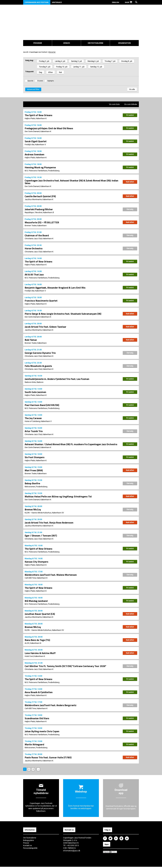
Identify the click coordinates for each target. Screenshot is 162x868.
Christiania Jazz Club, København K (39, 239)
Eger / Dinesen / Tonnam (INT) (41, 536)
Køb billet (130, 182)
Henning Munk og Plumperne (40, 167)
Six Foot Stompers (35, 458)
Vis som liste (113, 104)
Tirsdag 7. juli (110, 61)
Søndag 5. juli (76, 61)
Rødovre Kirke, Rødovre (34, 382)
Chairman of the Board (37, 235)
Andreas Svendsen (35, 154)
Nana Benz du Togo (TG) (37, 641)
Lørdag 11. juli (79, 66)
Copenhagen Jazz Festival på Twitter (110, 840)
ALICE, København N (33, 644)
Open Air (30, 80)
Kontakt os (28, 847)
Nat (60, 72)
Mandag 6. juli (93, 61)
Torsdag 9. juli (45, 66)
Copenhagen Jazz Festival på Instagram (121, 840)
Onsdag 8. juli (127, 61)
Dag (40, 72)
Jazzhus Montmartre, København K (39, 199)
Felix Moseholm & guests (38, 366)
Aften (51, 72)
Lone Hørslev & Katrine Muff (40, 654)
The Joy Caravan (33, 418)
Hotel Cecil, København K (35, 657)
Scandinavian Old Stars (37, 719)
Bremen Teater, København (36, 225)
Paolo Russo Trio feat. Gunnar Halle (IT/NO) (48, 759)
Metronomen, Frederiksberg (36, 487)
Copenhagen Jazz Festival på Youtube (127, 840)
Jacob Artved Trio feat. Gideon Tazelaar (45, 327)
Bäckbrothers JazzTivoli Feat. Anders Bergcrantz (51, 706)
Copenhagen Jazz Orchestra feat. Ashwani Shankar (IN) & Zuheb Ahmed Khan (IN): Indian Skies (71, 182)
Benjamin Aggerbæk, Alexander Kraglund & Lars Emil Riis (55, 288)
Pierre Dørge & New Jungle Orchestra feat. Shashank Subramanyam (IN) (63, 314)
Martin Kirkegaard (34, 745)
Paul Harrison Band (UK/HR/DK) (42, 405)
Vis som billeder (129, 104)
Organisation (124, 43)
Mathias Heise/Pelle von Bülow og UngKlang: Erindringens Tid (58, 497)
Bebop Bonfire (32, 484)
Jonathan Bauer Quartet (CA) (40, 615)
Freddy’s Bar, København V (35, 144)
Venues (67, 43)
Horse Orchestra (34, 248)
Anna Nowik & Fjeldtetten (39, 693)
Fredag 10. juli (62, 66)
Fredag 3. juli (44, 61)
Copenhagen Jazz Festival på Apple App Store (106, 853)
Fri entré (40, 80)
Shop (128, 2)
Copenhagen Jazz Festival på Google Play (114, 853)
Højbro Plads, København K (36, 118)
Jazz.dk (26, 52)
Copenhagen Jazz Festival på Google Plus (116, 840)
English (117, 2)
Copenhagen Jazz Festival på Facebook (105, 840)
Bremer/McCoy (33, 510)
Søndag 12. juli (96, 66)
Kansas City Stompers (36, 562)
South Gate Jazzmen (35, 392)
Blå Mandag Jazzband (36, 602)
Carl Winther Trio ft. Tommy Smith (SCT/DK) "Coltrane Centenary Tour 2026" (65, 667)
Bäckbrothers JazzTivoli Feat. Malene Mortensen (51, 575)
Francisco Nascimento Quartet (41, 301)
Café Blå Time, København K (36, 579)
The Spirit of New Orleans (38, 115)
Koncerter (52, 52)
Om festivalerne (96, 43)
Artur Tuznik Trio (34, 432)
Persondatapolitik (30, 849)
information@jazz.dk (72, 852)
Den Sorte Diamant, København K (38, 131)
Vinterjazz (57, 2)
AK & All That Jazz (34, 275)
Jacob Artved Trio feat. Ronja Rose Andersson (49, 523)
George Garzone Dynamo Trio (40, 353)
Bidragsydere (29, 841)
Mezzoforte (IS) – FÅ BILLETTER (42, 222)
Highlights (50, 80)
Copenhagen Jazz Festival (37, 2)
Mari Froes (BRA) (34, 471)
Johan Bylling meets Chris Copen (42, 732)
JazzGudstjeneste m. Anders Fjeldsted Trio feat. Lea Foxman (57, 379)
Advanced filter (33, 89)
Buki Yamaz (31, 340)
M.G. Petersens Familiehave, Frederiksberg (42, 170)
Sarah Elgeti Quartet (36, 141)
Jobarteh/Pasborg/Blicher (39, 209)
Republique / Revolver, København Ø (39, 212)
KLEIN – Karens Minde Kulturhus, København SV (44, 513)
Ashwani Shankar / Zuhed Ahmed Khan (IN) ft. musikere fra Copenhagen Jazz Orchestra (71, 445)
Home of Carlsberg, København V (38, 422)
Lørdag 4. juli (60, 61)
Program (38, 43)
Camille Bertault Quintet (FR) (40, 196)
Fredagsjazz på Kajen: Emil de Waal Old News (49, 128)
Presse (26, 844)
